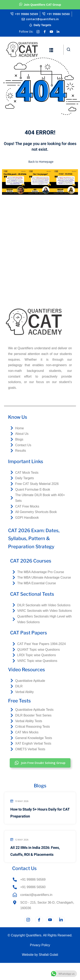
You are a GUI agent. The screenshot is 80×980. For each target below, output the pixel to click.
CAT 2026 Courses (31, 561)
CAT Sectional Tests (32, 594)
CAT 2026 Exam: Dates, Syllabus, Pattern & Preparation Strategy (34, 539)
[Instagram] (28, 920)
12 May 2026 (19, 840)
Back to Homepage (40, 162)
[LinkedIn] (61, 920)
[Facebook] (39, 920)
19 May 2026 (19, 801)
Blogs (40, 786)
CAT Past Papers (29, 633)
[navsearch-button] (68, 50)
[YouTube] (50, 920)
